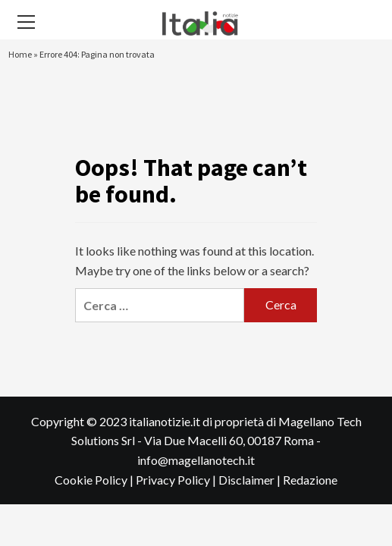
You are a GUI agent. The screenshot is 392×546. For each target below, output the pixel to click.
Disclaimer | (251, 480)
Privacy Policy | (177, 480)
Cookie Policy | (95, 480)
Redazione (310, 480)
